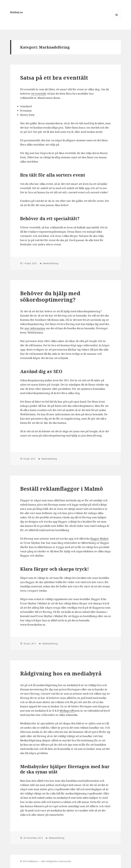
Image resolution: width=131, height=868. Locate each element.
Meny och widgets (117, 19)
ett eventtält (39, 94)
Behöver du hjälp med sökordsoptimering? (50, 296)
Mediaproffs (67, 711)
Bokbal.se (17, 12)
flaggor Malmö (99, 539)
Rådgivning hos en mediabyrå (61, 673)
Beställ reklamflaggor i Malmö (62, 489)
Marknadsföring (51, 263)
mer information (35, 328)
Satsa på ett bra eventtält (54, 78)
